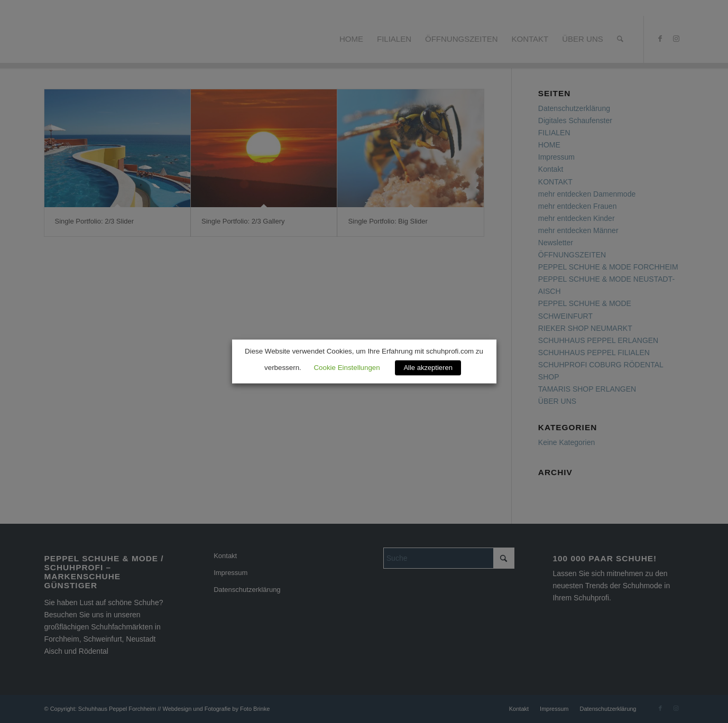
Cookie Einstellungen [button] (347, 368)
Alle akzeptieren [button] (428, 368)
